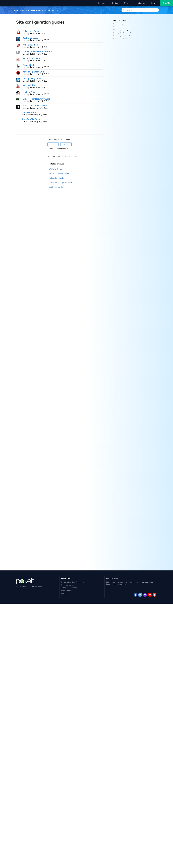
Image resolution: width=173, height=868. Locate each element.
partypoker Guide (31, 58)
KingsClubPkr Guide (31, 119)
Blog (126, 3)
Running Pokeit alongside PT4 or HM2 (127, 33)
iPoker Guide (29, 65)
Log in (154, 3)
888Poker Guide (30, 38)
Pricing (115, 3)
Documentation (34, 10)
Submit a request (69, 156)
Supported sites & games (122, 27)
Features (102, 3)
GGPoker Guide (29, 112)
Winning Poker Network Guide (37, 51)
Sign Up (166, 3)
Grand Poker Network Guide (36, 99)
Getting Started (51, 10)
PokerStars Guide (56, 178)
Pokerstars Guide (31, 31)
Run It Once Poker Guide (35, 106)
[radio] (53, 144)
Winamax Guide (30, 45)
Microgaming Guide (32, 79)
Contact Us (66, 593)
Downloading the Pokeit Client (124, 24)
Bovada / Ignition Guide (34, 72)
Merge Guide (29, 85)
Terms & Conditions (69, 588)
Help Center (140, 3)
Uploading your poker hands (61, 183)
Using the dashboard (121, 39)
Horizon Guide (30, 92)
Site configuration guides (123, 30)
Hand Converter (68, 585)
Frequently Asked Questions (73, 582)
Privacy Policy (67, 590)
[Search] (140, 10)
